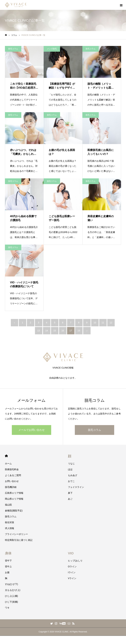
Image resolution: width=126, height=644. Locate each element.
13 (39, 331)
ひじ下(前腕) (11, 602)
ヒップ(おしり (75, 561)
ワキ (7, 608)
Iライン (72, 572)
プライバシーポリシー (16, 534)
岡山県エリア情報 (14, 499)
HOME (6, 456)
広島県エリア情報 (14, 493)
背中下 (8, 561)
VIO (71, 553)
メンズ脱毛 (52, 49)
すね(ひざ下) (11, 584)
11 (103, 323)
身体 (8, 553)
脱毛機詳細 (11, 487)
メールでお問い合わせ (31, 430)
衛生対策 (10, 522)
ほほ (70, 469)
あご (70, 499)
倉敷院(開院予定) (14, 511)
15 (55, 331)
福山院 (8, 505)
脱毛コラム (13, 49)
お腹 (7, 572)
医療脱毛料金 (12, 469)
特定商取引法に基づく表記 (19, 540)
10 (95, 323)
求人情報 (10, 528)
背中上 (8, 567)
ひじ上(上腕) (11, 596)
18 (79, 331)
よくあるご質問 (13, 475)
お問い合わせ (12, 481)
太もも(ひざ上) (13, 590)
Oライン (72, 567)
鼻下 (70, 493)
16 (63, 331)
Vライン (72, 578)
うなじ (71, 464)
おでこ (71, 481)
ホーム (8, 464)
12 (111, 323)
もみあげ (73, 475)
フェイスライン (76, 487)
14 (47, 331)
